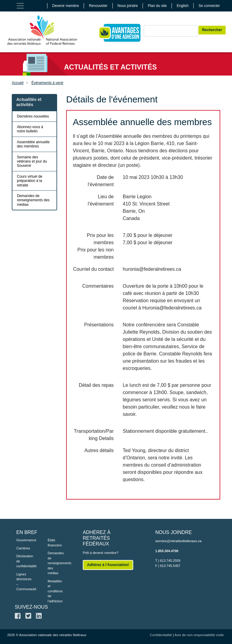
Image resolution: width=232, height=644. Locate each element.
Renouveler (98, 6)
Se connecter (209, 6)
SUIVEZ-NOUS (31, 607)
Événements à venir (47, 83)
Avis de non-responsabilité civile (199, 635)
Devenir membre (66, 6)
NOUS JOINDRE (174, 532)
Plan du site (157, 6)
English (183, 6)
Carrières (23, 548)
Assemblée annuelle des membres (33, 144)
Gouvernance (23, 540)
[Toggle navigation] (20, 6)
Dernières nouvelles (33, 116)
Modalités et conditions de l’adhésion (54, 591)
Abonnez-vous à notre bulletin (30, 129)
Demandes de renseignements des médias (33, 200)
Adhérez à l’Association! (108, 565)
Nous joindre (128, 6)
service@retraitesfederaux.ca (178, 541)
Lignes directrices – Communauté (23, 582)
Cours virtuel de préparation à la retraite (30, 181)
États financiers (54, 543)
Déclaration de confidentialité (23, 561)
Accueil (18, 83)
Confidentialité (161, 635)
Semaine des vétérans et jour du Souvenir (32, 162)
